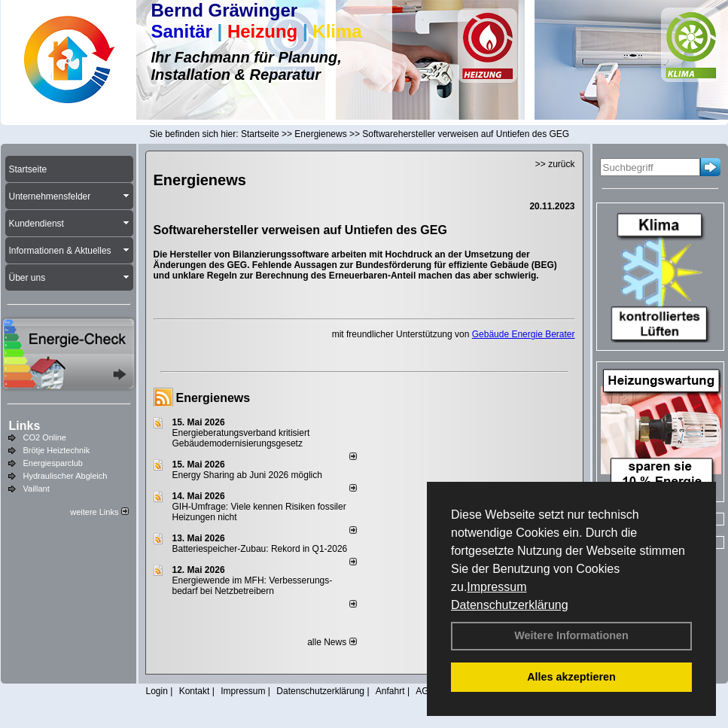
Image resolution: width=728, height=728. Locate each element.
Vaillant (37, 489)
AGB (425, 691)
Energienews (213, 398)
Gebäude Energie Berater (524, 334)
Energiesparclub (53, 463)
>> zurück (555, 164)
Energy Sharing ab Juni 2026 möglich (247, 475)
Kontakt (195, 691)
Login (157, 691)
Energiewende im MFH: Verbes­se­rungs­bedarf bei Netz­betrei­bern (253, 586)
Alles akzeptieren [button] (571, 677)
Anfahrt (390, 691)
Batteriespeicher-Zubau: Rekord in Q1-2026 (260, 549)
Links (25, 426)
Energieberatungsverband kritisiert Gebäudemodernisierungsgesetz (241, 438)
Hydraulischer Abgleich (65, 476)
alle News (332, 642)
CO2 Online (45, 437)
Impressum (497, 587)
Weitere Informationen (571, 635)
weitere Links (99, 512)
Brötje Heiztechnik (57, 450)
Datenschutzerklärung (510, 605)
